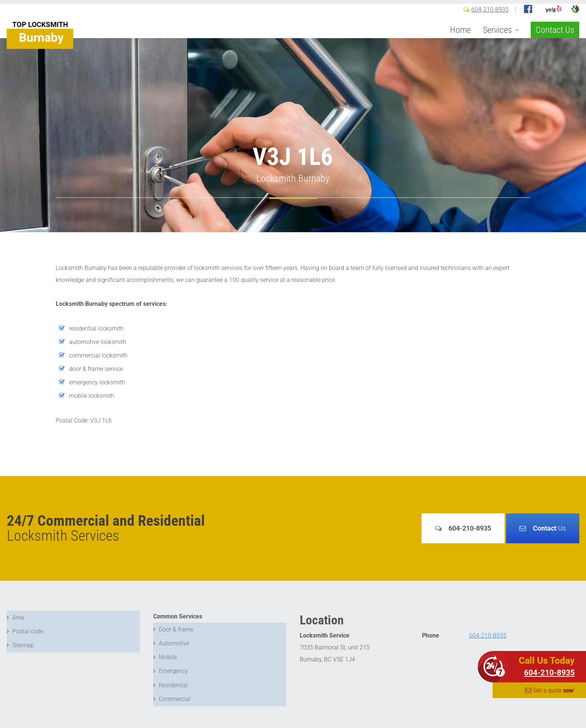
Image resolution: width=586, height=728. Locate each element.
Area (18, 616)
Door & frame (176, 628)
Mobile (168, 652)
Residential (173, 676)
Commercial (175, 688)
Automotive (174, 640)
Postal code (28, 628)
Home (460, 42)
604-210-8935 (490, 21)
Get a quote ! (554, 690)
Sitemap (23, 640)
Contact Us (555, 42)
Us (549, 528)
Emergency (173, 664)
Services (497, 42)
